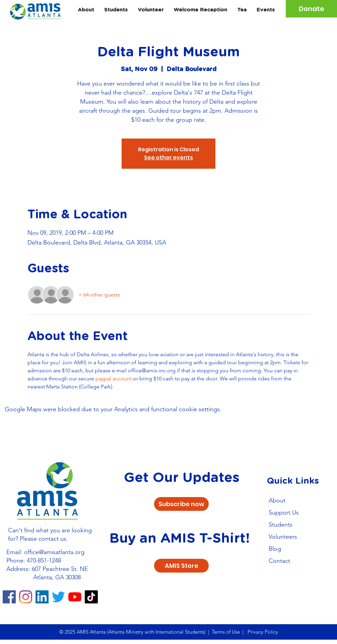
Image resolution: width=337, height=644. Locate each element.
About (277, 500)
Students (281, 525)
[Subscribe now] (181, 504)
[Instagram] (26, 597)
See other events (168, 157)
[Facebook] (9, 597)
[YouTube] (75, 597)
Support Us (284, 513)
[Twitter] (58, 597)
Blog (275, 549)
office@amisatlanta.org (54, 552)
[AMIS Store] (181, 566)
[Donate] (311, 9)
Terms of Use (226, 632)
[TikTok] (91, 597)
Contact (279, 561)
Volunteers (283, 537)
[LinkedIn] (42, 597)
